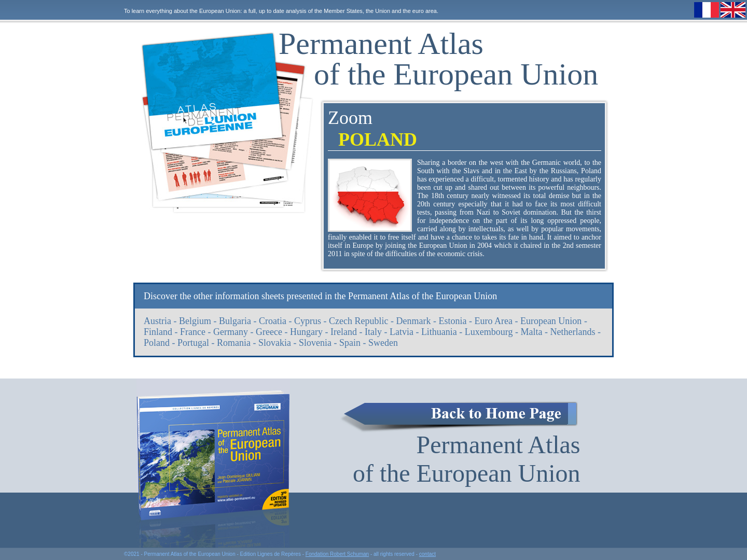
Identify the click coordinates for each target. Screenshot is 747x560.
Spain (350, 343)
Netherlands (573, 332)
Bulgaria (235, 321)
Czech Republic (358, 321)
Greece (269, 332)
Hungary (306, 332)
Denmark (413, 321)
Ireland (344, 332)
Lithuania (439, 332)
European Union (551, 321)
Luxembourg (489, 332)
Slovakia (275, 343)
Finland (158, 332)
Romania (234, 343)
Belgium (195, 321)
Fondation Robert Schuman (337, 554)
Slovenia (315, 343)
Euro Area (493, 321)
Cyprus (308, 321)
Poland (157, 343)
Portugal (193, 343)
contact (427, 554)
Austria (157, 321)
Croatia (273, 321)
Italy (373, 332)
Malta (532, 332)
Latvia (402, 332)
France (193, 332)
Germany (231, 332)
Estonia (452, 321)
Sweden (383, 343)
